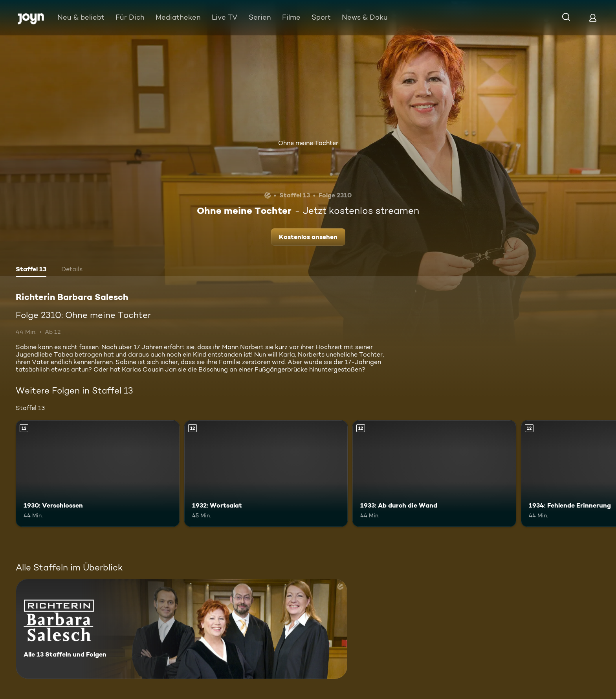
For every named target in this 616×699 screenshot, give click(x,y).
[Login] (593, 17)
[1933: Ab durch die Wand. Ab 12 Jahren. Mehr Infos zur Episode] (434, 474)
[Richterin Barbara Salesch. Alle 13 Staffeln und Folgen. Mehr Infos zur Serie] (181, 629)
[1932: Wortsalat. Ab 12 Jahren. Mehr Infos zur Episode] (266, 474)
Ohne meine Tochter (308, 143)
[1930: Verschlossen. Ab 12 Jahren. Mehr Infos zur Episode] (98, 474)
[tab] (31, 270)
